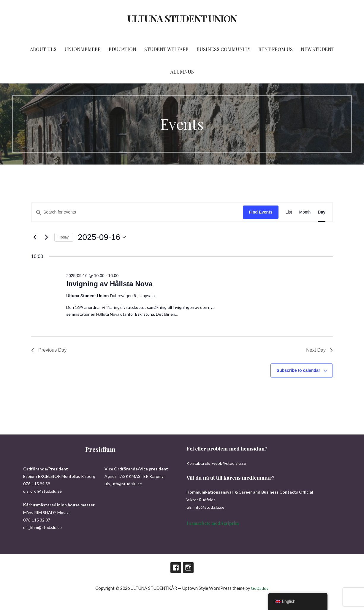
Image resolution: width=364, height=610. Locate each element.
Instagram (188, 568)
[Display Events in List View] (289, 212)
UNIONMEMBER (83, 49)
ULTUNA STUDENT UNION (182, 18)
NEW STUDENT (318, 49)
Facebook (176, 568)
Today (64, 237)
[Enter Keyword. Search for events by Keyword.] (137, 212)
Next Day (319, 350)
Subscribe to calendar (298, 370)
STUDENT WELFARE (166, 49)
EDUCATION (122, 49)
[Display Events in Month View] (305, 212)
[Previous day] (35, 237)
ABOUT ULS (43, 49)
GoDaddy (260, 588)
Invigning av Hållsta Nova (109, 284)
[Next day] (46, 237)
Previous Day (49, 350)
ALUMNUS (182, 72)
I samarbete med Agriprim (213, 523)
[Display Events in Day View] (322, 212)
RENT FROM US (276, 49)
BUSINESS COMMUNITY (223, 49)
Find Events (261, 212)
